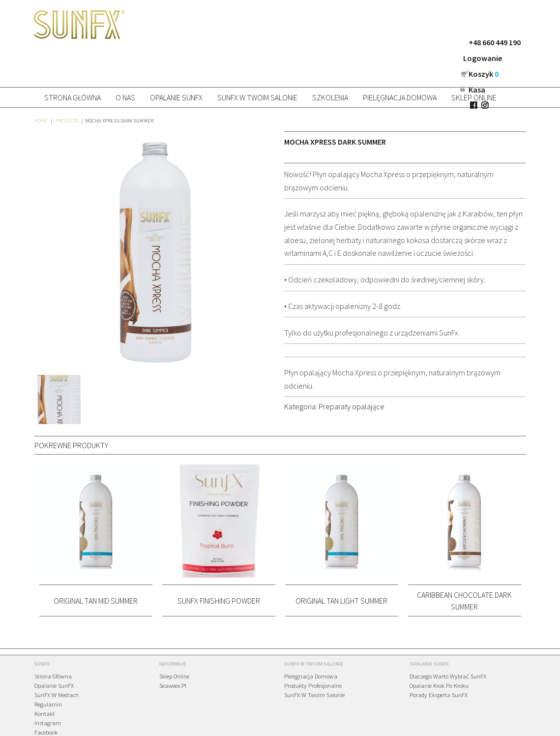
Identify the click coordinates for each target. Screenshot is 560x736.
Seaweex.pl (173, 653)
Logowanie (394, 42)
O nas (125, 65)
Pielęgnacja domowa (400, 65)
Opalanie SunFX (176, 65)
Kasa (481, 42)
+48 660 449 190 (339, 42)
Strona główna (73, 65)
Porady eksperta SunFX (439, 662)
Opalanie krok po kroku (439, 653)
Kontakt (44, 681)
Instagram (48, 690)
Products (67, 88)
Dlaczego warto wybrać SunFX (448, 644)
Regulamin (48, 672)
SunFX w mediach (57, 662)
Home (41, 88)
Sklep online (474, 65)
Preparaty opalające (352, 374)
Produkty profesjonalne (313, 653)
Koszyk (443, 42)
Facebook (46, 700)
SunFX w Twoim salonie (257, 65)
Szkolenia (330, 65)
